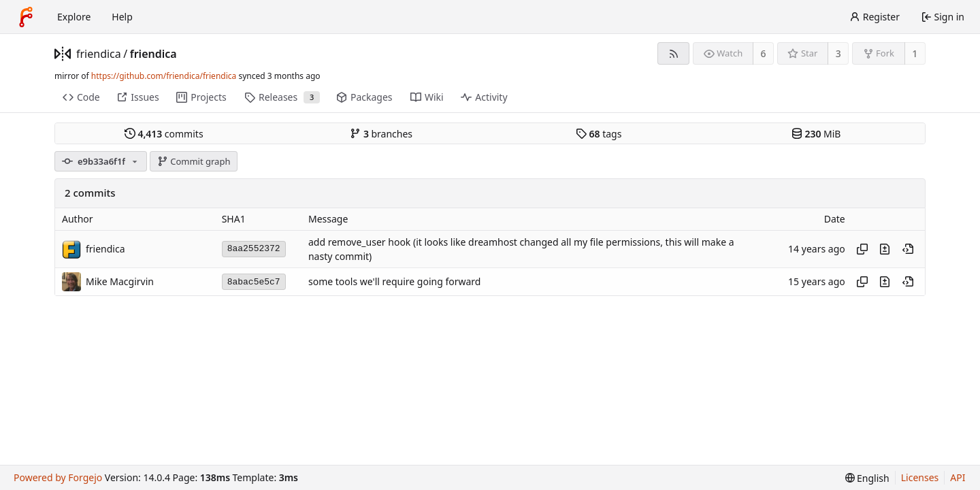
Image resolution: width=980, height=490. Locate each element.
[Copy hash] (862, 249)
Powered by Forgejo (58, 477)
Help (122, 17)
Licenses (920, 477)
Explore (74, 17)
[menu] (867, 478)
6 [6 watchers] (764, 53)
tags (599, 134)
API (958, 477)
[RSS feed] (673, 53)
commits (164, 134)
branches (381, 134)
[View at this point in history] (908, 249)
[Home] (26, 17)
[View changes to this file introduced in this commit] (885, 249)
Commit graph (194, 161)
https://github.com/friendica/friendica (164, 76)
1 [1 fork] (915, 53)
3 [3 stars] (838, 53)
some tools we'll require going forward (394, 282)
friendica (99, 54)
